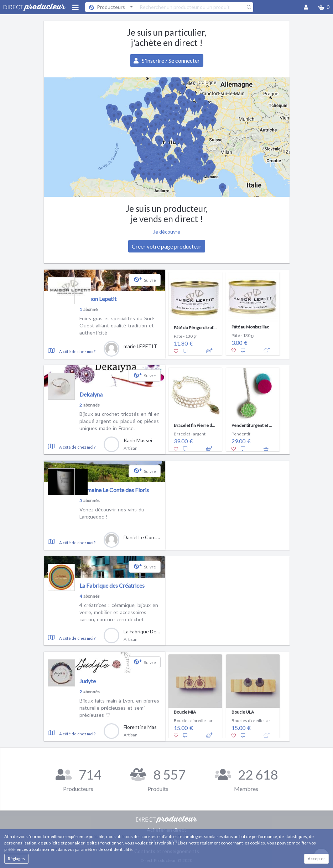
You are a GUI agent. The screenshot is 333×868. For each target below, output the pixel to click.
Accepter (316, 859)
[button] (324, 7)
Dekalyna (91, 394)
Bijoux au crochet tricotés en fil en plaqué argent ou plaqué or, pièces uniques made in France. (119, 421)
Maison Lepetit (98, 299)
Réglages (16, 859)
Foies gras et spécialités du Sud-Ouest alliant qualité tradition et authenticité (117, 325)
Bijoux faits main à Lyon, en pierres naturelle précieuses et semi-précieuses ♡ (119, 708)
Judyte (88, 681)
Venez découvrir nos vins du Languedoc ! (112, 513)
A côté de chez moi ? (77, 351)
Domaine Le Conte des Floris (114, 490)
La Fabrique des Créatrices (112, 585)
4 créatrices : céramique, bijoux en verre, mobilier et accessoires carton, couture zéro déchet (119, 612)
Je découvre (167, 232)
